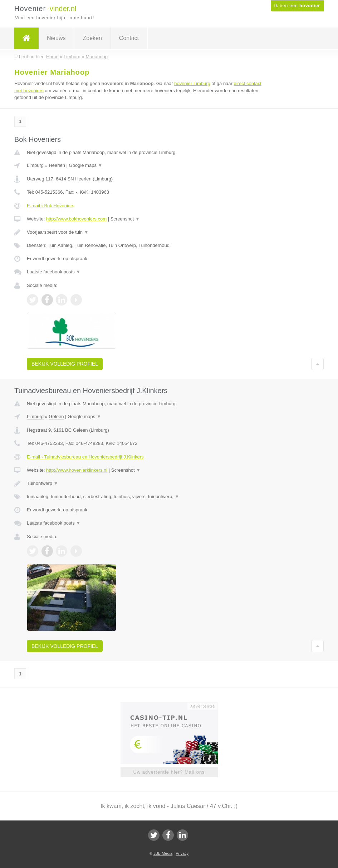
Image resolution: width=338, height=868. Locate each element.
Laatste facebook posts (54, 272)
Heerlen (57, 165)
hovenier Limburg (192, 83)
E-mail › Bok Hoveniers (51, 206)
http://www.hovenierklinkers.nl (77, 470)
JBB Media (163, 853)
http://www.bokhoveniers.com (76, 219)
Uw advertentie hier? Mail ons (169, 772)
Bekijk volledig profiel (65, 364)
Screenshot (125, 219)
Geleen (56, 416)
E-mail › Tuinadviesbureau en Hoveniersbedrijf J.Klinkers (85, 457)
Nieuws (56, 38)
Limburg (35, 165)
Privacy (182, 853)
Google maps (86, 165)
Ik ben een (297, 6)
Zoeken (92, 38)
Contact (129, 38)
